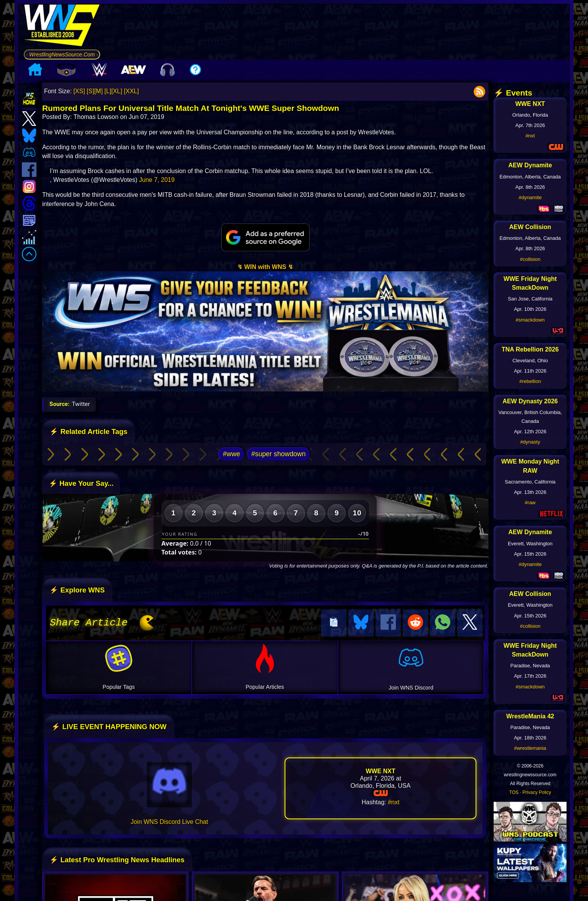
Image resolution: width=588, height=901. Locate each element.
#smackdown (530, 320)
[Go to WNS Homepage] (62, 27)
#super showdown (278, 454)
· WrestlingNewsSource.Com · (62, 54)
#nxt (394, 801)
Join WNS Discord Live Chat (170, 821)
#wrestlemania (530, 748)
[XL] (117, 91)
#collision (530, 259)
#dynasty (530, 442)
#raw (530, 502)
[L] (108, 91)
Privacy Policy (537, 792)
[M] (99, 91)
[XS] (79, 91)
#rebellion (530, 381)
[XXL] (131, 91)
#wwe (231, 454)
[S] (91, 91)
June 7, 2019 (157, 180)
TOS (514, 792)
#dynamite (530, 197)
